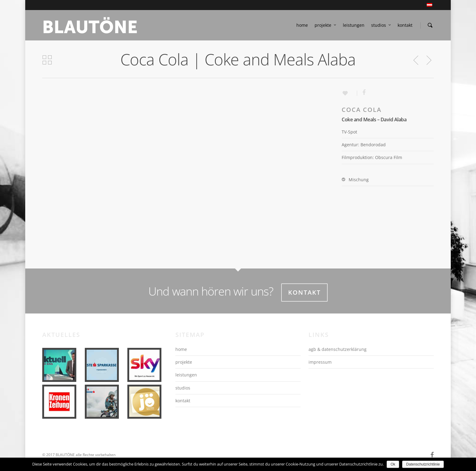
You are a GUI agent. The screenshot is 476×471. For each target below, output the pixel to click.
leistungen (354, 25)
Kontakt (304, 292)
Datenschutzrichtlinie (423, 464)
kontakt (405, 25)
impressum (320, 362)
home (302, 25)
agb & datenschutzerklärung (338, 349)
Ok (393, 464)
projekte (326, 25)
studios (381, 25)
